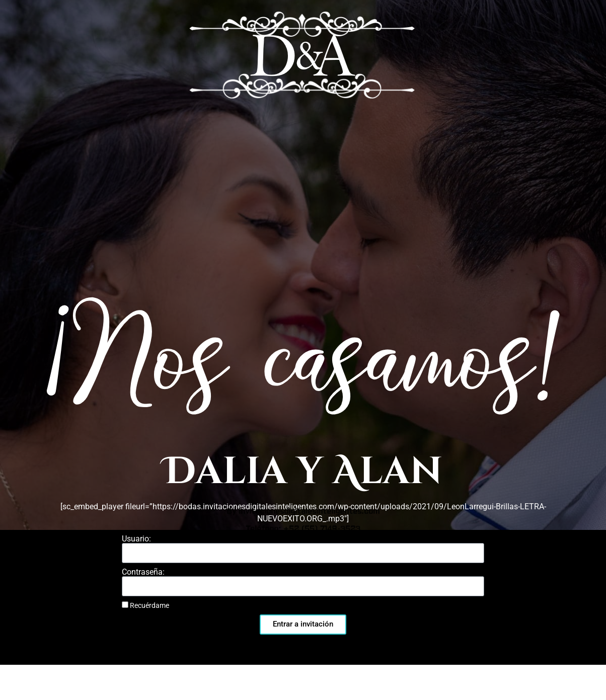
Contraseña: (143, 572)
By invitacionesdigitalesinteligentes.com (303, 203)
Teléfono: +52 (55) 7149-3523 (303, 220)
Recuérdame (145, 605)
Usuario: (136, 539)
